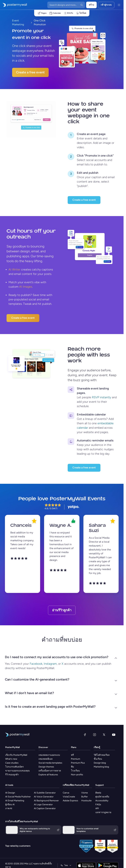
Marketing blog (101, 767)
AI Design (10, 793)
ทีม (72, 767)
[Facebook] (85, 735)
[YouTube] (114, 735)
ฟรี (72, 755)
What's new (11, 759)
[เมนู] (119, 5)
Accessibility (102, 801)
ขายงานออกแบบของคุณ (17, 771)
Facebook (36, 664)
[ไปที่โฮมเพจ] (13, 5)
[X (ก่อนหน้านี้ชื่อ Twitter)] (104, 735)
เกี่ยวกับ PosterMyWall (16, 755)
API (97, 808)
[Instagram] (95, 735)
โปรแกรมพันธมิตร (15, 767)
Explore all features (48, 775)
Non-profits (77, 775)
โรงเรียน (75, 771)
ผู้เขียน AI (10, 805)
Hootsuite (86, 801)
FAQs (98, 805)
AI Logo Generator (43, 805)
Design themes (46, 767)
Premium (76, 759)
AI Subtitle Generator (45, 793)
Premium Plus (78, 763)
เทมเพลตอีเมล (46, 759)
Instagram (50, 664)
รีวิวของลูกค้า (12, 775)
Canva (66, 793)
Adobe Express (70, 801)
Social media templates (50, 763)
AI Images (26, 287)
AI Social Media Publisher (18, 797)
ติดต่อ (98, 793)
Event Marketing (18, 22)
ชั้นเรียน (98, 759)
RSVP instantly (102, 397)
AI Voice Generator (44, 797)
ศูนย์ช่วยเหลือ (102, 797)
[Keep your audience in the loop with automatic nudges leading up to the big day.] (71, 442)
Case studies (12, 763)
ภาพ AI (9, 808)
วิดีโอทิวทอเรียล (102, 755)
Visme (85, 793)
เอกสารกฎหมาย (103, 812)
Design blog (100, 763)
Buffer (85, 797)
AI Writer (14, 270)
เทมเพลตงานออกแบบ (49, 755)
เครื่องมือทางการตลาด (50, 771)
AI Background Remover (46, 801)
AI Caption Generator (45, 808)
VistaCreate (69, 797)
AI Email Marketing (15, 801)
